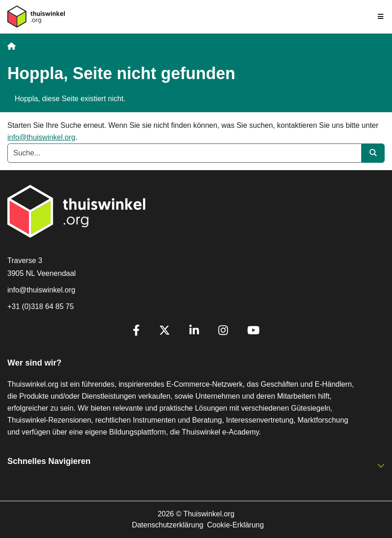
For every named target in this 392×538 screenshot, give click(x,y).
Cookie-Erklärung (236, 525)
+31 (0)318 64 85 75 (41, 306)
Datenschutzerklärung (168, 525)
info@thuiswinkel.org (41, 137)
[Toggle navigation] (381, 17)
